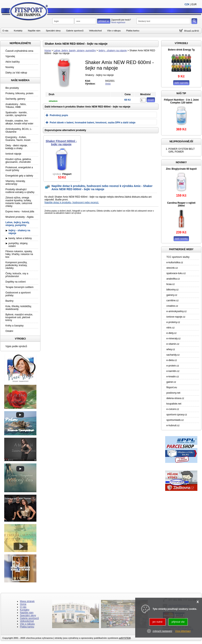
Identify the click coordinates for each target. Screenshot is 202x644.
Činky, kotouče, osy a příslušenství (17, 275)
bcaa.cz (171, 284)
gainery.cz (172, 295)
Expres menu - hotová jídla (20, 212)
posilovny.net (173, 393)
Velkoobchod (95, 31)
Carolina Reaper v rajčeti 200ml (181, 204)
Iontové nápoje (13, 154)
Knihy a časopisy (14, 326)
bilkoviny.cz (172, 290)
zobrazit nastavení (162, 631)
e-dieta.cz (172, 360)
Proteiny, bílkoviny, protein (19, 93)
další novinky (181, 239)
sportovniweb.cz (175, 420)
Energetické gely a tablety (19, 176)
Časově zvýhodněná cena (19, 51)
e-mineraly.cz (173, 339)
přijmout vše (178, 622)
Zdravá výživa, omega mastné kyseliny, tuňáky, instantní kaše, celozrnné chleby (19, 202)
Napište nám (34, 31)
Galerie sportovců (75, 31)
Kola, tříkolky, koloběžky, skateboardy (19, 308)
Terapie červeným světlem (19, 287)
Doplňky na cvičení (16, 282)
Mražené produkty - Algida (19, 217)
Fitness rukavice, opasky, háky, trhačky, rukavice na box (19, 254)
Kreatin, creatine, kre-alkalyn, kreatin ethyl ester (19, 122)
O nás (5, 31)
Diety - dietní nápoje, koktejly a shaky (16, 147)
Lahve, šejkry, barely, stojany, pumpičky (75, 51)
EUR (194, 4)
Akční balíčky (13, 62)
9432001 (110, 81)
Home (48, 51)
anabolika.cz (173, 279)
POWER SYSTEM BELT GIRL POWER (181, 150)
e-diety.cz (171, 333)
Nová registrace (118, 22)
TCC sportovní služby (178, 257)
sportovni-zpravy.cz (177, 415)
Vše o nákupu (114, 31)
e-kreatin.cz (173, 377)
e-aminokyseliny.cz (176, 311)
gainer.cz (171, 382)
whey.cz (171, 349)
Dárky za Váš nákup (16, 73)
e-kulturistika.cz (175, 262)
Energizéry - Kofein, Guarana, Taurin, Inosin (18, 139)
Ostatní (9, 331)
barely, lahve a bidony (20, 238)
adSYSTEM (125, 638)
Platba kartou (133, 31)
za (193, 31)
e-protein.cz (173, 366)
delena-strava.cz (175, 398)
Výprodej (10, 56)
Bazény (9, 301)
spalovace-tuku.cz (176, 273)
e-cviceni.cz (173, 409)
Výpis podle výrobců (16, 346)
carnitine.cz (173, 300)
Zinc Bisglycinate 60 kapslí (181, 169)
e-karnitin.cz (173, 371)
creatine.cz (172, 306)
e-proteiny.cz (173, 322)
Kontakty (18, 31)
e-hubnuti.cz (173, 425)
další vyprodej (181, 83)
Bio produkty (12, 88)
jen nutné (157, 622)
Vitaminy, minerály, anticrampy (15, 183)
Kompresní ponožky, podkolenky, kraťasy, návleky (16, 265)
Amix (108, 84)
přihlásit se (104, 21)
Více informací (183, 631)
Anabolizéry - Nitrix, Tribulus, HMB (16, 106)
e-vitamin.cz (173, 344)
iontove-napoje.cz (176, 317)
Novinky (10, 67)
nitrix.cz (171, 328)
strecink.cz (172, 268)
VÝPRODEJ (181, 43)
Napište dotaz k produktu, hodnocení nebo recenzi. (72, 202)
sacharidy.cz (173, 355)
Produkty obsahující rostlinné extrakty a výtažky (20, 191)
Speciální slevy (53, 31)
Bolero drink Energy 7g (181, 50)
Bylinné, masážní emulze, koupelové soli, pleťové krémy (19, 317)
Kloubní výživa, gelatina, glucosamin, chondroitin (18, 161)
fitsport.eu (172, 387)
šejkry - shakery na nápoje (113, 51)
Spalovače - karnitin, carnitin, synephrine (16, 114)
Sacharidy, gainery (15, 99)
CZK (187, 4)
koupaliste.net (174, 404)
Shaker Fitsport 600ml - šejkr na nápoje (61, 143)
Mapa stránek (27, 601)
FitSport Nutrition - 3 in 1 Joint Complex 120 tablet (181, 101)
